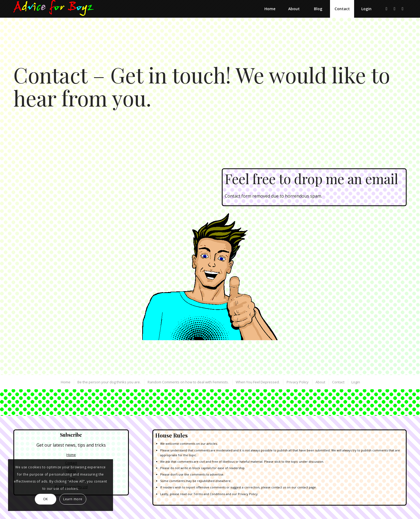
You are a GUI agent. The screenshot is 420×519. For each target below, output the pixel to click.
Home (71, 455)
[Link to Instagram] (403, 9)
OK (46, 499)
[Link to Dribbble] (395, 9)
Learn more (73, 499)
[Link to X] (387, 9)
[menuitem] (270, 9)
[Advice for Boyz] (54, 9)
